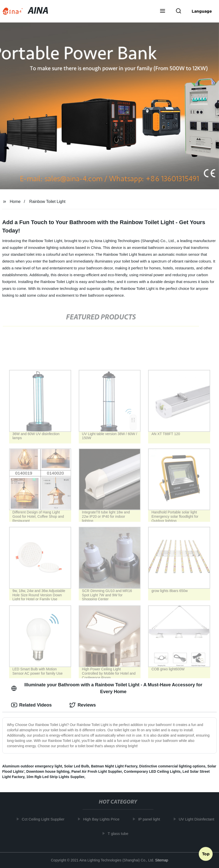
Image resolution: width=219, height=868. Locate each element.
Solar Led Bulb (77, 766)
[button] (163, 11)
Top (206, 855)
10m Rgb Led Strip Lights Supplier (55, 777)
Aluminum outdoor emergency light (32, 766)
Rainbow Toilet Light (47, 202)
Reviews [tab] (83, 705)
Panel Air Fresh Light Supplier (97, 771)
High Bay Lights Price (103, 819)
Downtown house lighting (48, 771)
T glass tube (120, 833)
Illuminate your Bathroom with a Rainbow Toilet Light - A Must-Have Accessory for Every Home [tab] (107, 688)
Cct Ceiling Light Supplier (45, 819)
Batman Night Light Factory (114, 766)
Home (15, 202)
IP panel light (151, 819)
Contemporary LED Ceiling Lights (152, 771)
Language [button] (202, 11)
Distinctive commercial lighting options (172, 766)
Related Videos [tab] (32, 705)
